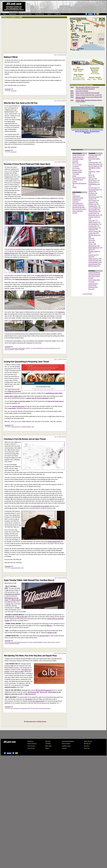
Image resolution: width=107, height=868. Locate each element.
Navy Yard (91, 289)
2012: (72, 95)
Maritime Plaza (93, 266)
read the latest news (18, 406)
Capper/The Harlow (94, 164)
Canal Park (92, 220)
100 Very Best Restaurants (44, 690)
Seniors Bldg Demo (94, 248)
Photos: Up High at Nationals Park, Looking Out (89, 95)
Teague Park (92, 233)
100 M (12, 642)
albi (11, 708)
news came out (42, 275)
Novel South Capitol (94, 159)
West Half (91, 157)
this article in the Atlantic (42, 506)
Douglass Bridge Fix (94, 251)
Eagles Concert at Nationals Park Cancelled (88, 93)
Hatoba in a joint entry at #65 (13, 694)
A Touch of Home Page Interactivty (85, 89)
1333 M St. (75, 202)
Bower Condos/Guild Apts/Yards (12, 643)
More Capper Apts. (78, 204)
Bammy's (52, 207)
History (47, 748)
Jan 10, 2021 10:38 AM (60, 101)
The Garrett (76, 174)
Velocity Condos (93, 231)
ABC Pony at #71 (30, 694)
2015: (72, 97)
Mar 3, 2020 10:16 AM (60, 578)
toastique (17, 349)
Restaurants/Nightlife (37, 348)
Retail (6, 349)
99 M (90, 175)
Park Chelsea (92, 201)
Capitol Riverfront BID (16, 427)
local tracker (12, 408)
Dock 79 (91, 195)
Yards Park (22, 349)
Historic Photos (66, 744)
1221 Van (91, 179)
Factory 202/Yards (78, 211)
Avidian (74, 187)
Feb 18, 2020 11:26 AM (60, 653)
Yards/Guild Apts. (93, 162)
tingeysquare (11, 349)
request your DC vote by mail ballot (37, 398)
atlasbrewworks (21, 348)
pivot (59, 348)
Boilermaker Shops (94, 215)
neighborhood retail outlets (54, 393)
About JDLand (88, 741)
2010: (72, 93)
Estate (74, 176)
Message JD (87, 744)
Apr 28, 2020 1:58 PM (60, 437)
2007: (72, 91)
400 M (90, 250)
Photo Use (87, 748)
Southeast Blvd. (93, 206)
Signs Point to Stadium (82, 91)
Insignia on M (92, 182)
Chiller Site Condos (78, 198)
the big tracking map (54, 542)
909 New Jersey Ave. (94, 235)
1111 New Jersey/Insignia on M (21, 642)
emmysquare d (16, 708)
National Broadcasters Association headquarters (30, 279)
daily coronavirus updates (23, 401)
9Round (49, 626)
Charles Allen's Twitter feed (13, 396)
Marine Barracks (93, 264)
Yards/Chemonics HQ (78, 155)
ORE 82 (91, 192)
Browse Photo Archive (26, 14)
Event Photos (31, 748)
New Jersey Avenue (94, 276)
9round (31, 642)
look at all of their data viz (56, 401)
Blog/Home (31, 741)
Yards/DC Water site (78, 205)
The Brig (91, 199)
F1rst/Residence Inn (94, 184)
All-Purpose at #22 (33, 692)
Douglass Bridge (77, 172)
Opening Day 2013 (22, 617)
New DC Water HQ (94, 166)
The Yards (57, 642)
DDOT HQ (75, 163)
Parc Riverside (93, 210)
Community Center (94, 197)
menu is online (19, 672)
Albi (7, 590)
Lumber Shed (92, 213)
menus (8, 604)
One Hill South (14, 348)
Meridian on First (77, 170)
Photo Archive (31, 746)
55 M (90, 239)
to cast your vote (43, 636)
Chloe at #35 (43, 692)
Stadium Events (51, 642)
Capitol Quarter (93, 222)
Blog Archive (13, 14)
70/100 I (91, 244)
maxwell (45, 642)
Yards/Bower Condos (94, 168)
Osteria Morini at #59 (54, 692)
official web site (16, 600)
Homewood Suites (94, 190)
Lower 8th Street (93, 284)
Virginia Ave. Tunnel (94, 172)
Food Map (48, 744)
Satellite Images (66, 746)
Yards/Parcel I (76, 196)
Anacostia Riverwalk (94, 275)
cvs (31, 348)
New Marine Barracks (78, 207)
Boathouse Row (93, 287)
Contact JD (57, 14)
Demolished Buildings (68, 741)
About (4, 14)
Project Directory (40, 14)
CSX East (75, 161)
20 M (90, 257)
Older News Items (31, 721)
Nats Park (48, 741)
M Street (91, 278)
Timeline (64, 748)
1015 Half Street (93, 228)
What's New (48, 746)
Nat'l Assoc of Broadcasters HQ (50, 348)
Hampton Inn (92, 204)
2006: (72, 87)
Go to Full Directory (88, 294)
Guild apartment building (12, 594)
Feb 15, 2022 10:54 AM (60, 55)
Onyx (90, 242)
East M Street (92, 285)
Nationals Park (93, 246)
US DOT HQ (92, 255)
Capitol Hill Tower (93, 260)
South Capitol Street (94, 280)
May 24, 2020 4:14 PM (60, 359)
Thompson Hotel (93, 155)
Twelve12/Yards (93, 211)
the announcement (39, 701)
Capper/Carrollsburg (94, 273)
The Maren (75, 167)
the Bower (29, 699)
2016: (72, 100)
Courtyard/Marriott (94, 262)
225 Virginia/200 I (93, 224)
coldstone (28, 348)
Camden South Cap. (94, 217)
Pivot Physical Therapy (47, 253)
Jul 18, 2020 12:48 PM (60, 162)
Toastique (30, 205)
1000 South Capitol (78, 159)
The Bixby (91, 193)
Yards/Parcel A (76, 200)
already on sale (52, 633)
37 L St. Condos (77, 165)
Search (49, 14)
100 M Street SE (9, 617)
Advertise (87, 746)
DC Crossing (76, 168)
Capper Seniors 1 (93, 259)
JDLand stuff (14, 91)
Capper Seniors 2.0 (78, 157)
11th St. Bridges (93, 208)
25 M (74, 194)
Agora (90, 177)
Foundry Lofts (92, 226)
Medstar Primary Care (11, 253)
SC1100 (75, 213)
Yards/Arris (92, 202)
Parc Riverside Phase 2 (79, 178)
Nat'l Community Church (79, 209)
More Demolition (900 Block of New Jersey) (87, 87)
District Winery (93, 181)
